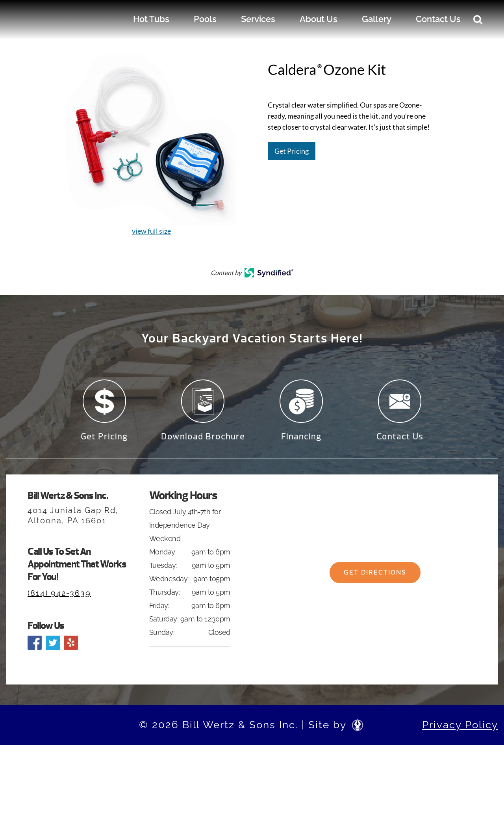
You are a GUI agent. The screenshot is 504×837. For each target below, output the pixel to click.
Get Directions (375, 584)
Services (258, 19)
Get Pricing (292, 151)
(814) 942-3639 (59, 598)
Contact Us (438, 19)
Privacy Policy (460, 729)
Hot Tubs (151, 19)
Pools (205, 19)
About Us (319, 19)
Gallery (377, 19)
